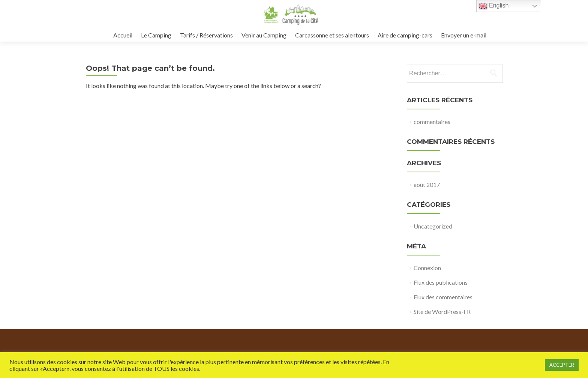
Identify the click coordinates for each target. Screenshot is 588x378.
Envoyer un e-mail (464, 35)
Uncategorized (433, 226)
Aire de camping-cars (405, 35)
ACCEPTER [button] (562, 365)
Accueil (123, 35)
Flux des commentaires (443, 297)
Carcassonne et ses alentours (332, 35)
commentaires (432, 122)
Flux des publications (441, 282)
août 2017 (427, 185)
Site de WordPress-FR (442, 312)
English (494, 6)
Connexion (427, 268)
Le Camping (156, 35)
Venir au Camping (264, 35)
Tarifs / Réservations (206, 35)
